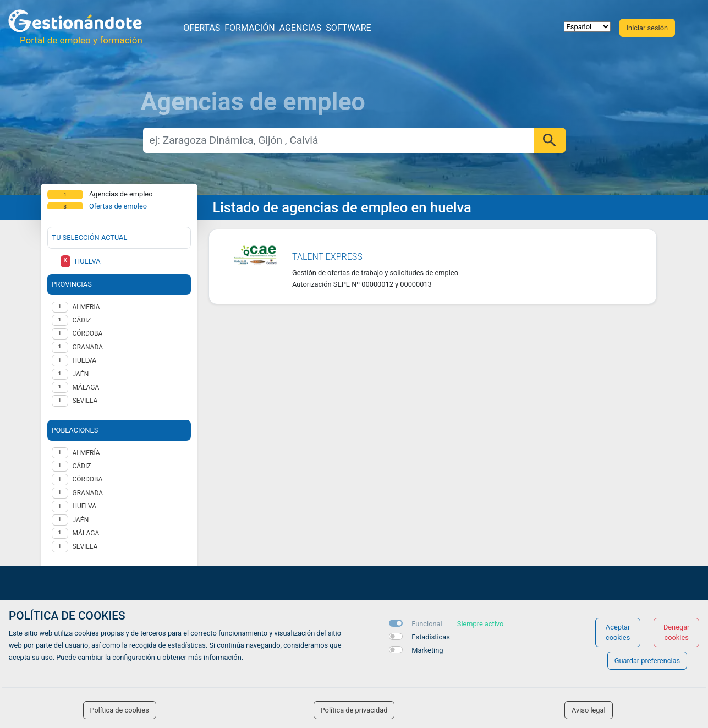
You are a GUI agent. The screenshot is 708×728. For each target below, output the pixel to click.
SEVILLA (85, 401)
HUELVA (85, 360)
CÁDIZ (82, 320)
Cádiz (82, 466)
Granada (88, 493)
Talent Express (327, 257)
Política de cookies (120, 710)
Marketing (427, 650)
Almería (86, 453)
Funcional (427, 624)
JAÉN (81, 374)
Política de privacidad (354, 710)
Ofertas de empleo (118, 206)
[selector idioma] (587, 27)
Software (348, 28)
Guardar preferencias (647, 661)
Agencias (301, 28)
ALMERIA (86, 307)
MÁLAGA (86, 387)
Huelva (85, 506)
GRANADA (88, 347)
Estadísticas (431, 637)
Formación (249, 28)
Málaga (86, 533)
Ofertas (202, 28)
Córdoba (88, 479)
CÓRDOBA (88, 333)
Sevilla (85, 546)
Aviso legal (589, 710)
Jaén (81, 520)
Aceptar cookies (618, 632)
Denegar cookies (677, 632)
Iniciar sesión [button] (647, 28)
